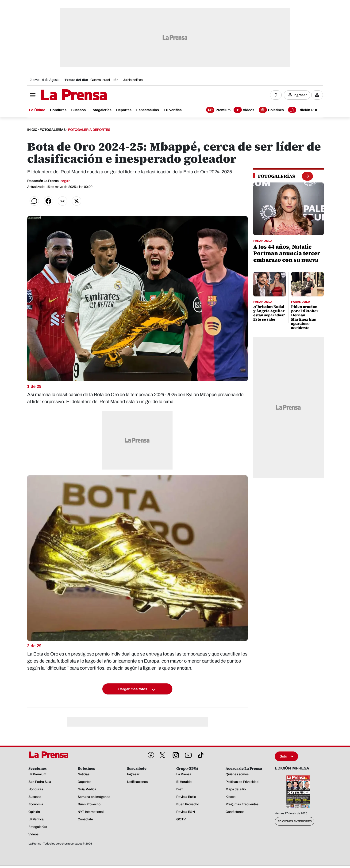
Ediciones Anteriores (295, 822)
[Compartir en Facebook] (48, 201)
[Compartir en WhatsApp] (34, 201)
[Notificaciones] (276, 95)
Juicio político (133, 80)
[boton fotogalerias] (307, 176)
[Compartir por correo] (62, 201)
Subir (286, 756)
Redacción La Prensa (50, 181)
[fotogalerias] (277, 176)
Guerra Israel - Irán (104, 80)
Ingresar (300, 95)
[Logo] (62, 95)
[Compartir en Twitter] (77, 201)
